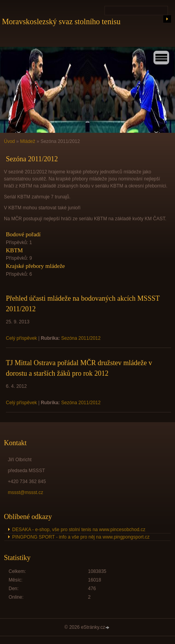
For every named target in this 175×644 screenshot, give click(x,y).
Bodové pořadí (23, 234)
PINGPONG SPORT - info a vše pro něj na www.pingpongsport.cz (81, 537)
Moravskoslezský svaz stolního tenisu (61, 21)
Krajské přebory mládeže (35, 266)
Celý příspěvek (21, 338)
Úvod (9, 141)
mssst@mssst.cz (25, 492)
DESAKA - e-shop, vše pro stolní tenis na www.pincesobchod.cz (79, 530)
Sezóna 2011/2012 (81, 338)
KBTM (14, 250)
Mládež (28, 141)
